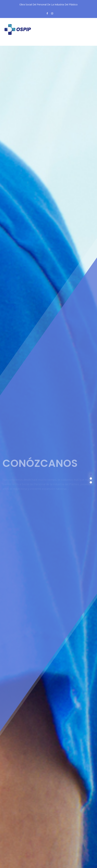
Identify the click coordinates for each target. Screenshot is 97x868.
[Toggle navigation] (11, 43)
